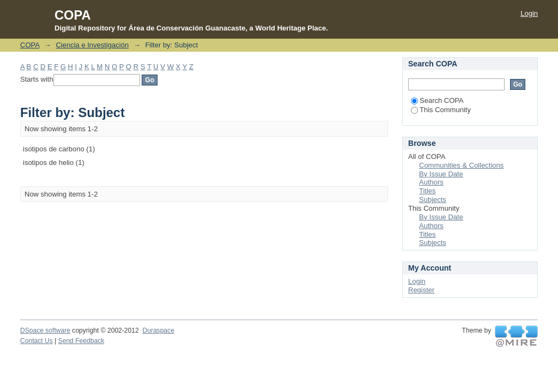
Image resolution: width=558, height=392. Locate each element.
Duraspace (158, 330)
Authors (431, 182)
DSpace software (45, 330)
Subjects (433, 200)
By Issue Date (441, 174)
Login (529, 13)
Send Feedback (81, 341)
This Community (441, 110)
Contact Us (37, 341)
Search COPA (437, 100)
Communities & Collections (461, 165)
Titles (427, 191)
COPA (30, 45)
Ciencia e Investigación (92, 45)
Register (421, 290)
